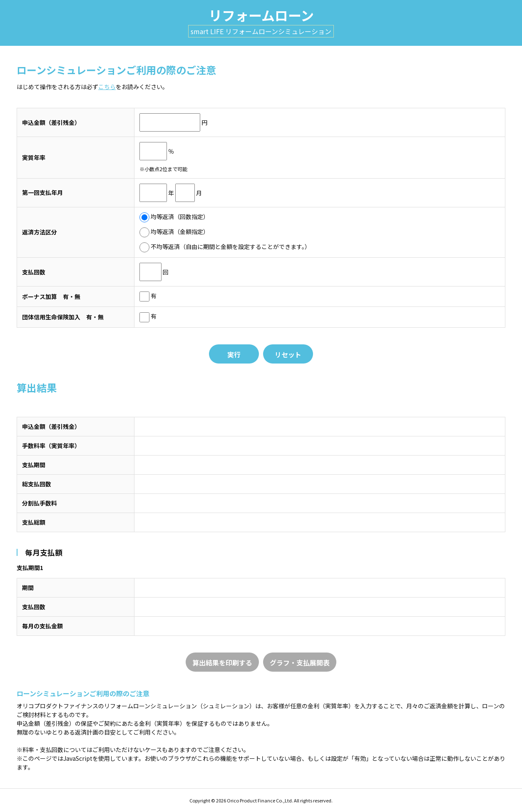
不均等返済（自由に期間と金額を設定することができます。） (225, 247)
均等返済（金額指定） (174, 232)
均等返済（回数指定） (174, 217)
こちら (107, 87)
